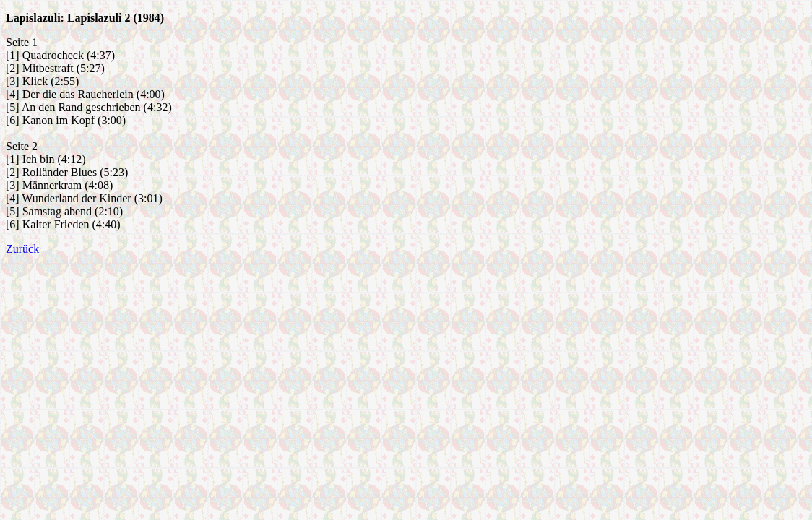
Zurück (22, 249)
